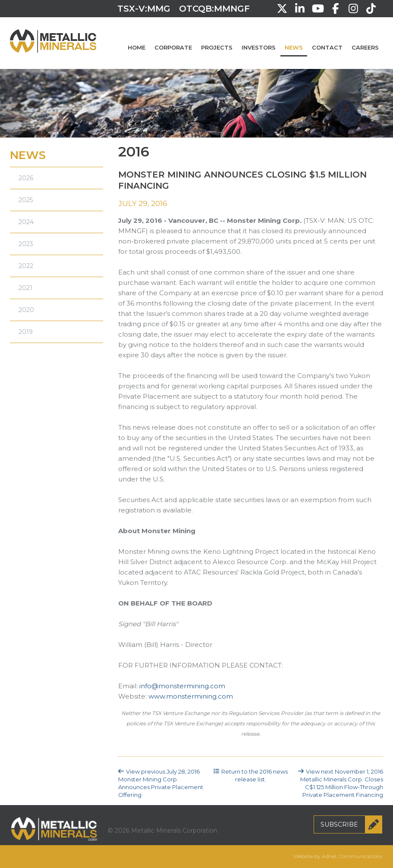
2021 (25, 288)
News (294, 47)
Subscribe (351, 824)
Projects (217, 47)
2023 (26, 244)
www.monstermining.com (191, 696)
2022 (26, 266)
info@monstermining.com (182, 686)
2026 (26, 178)
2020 (26, 310)
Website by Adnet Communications (338, 856)
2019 (26, 332)
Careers (365, 47)
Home (137, 47)
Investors (259, 47)
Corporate (173, 47)
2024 (26, 222)
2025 (26, 200)
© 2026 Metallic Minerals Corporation (163, 831)
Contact (327, 47)
